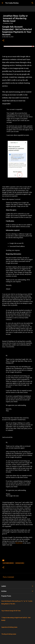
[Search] (32, 3)
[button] (3, 41)
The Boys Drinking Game (9, 634)
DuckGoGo (19, 543)
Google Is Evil (20, 563)
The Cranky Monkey (12, 3)
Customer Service (8, 563)
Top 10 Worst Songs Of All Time (11, 611)
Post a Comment (8, 577)
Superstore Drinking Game (9, 627)
